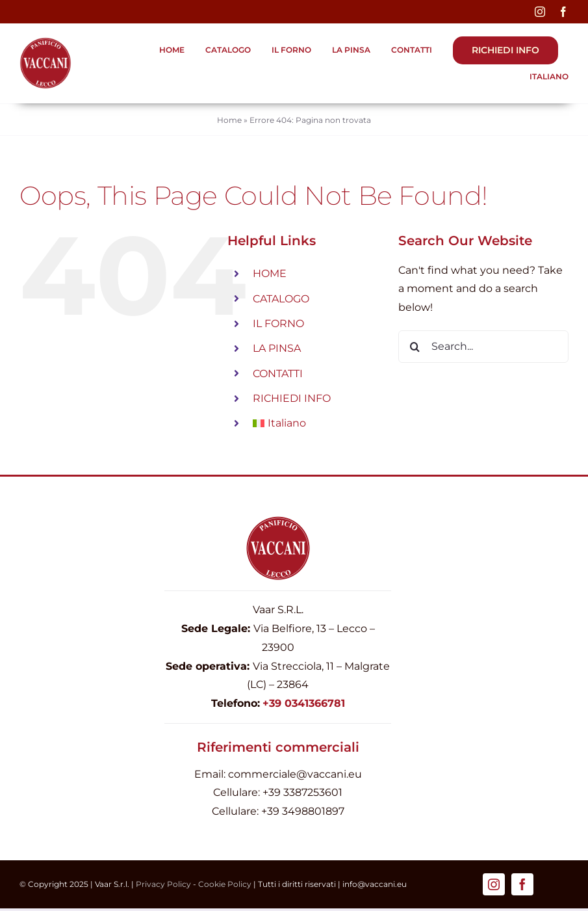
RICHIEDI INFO (292, 398)
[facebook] (563, 12)
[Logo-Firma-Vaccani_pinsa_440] (45, 42)
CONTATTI (278, 374)
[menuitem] (542, 77)
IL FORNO (278, 323)
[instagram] (540, 12)
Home (229, 120)
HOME (270, 273)
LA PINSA (277, 348)
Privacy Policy (163, 884)
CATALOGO (281, 299)
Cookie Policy (225, 884)
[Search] (415, 347)
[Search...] (483, 347)
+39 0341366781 (304, 703)
